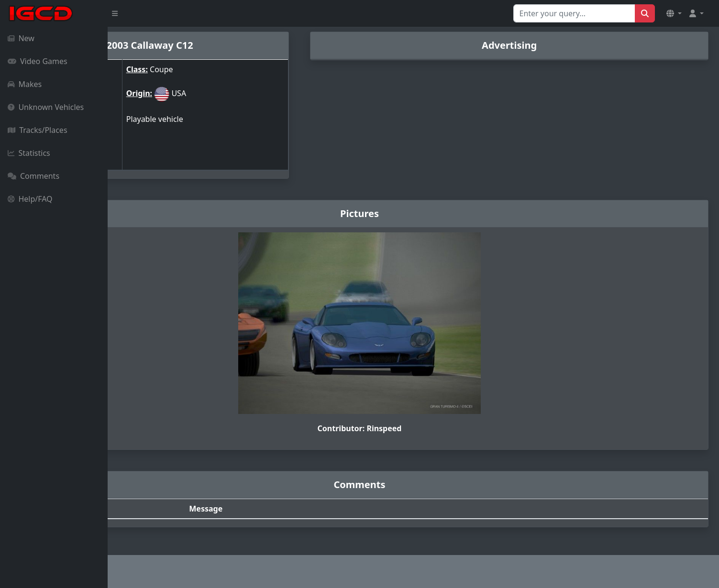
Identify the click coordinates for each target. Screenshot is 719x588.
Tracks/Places (38, 130)
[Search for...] (574, 13)
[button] (674, 13)
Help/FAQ (30, 199)
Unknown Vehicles (46, 107)
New (21, 38)
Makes (25, 84)
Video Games (38, 61)
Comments (33, 176)
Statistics (29, 153)
